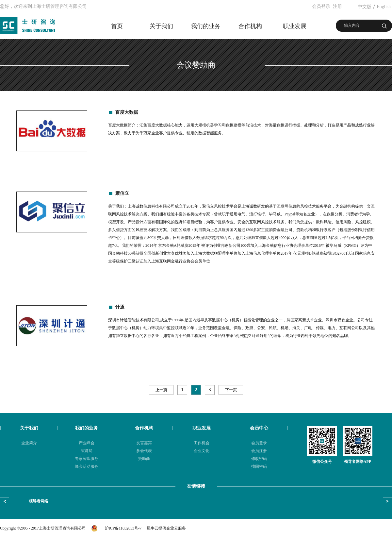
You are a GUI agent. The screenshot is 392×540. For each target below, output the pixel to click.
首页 (117, 26)
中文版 (365, 7)
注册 (337, 6)
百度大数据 (127, 112)
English (384, 7)
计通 (120, 307)
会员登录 (321, 6)
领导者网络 (39, 501)
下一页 (231, 390)
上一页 (161, 390)
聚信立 (122, 193)
